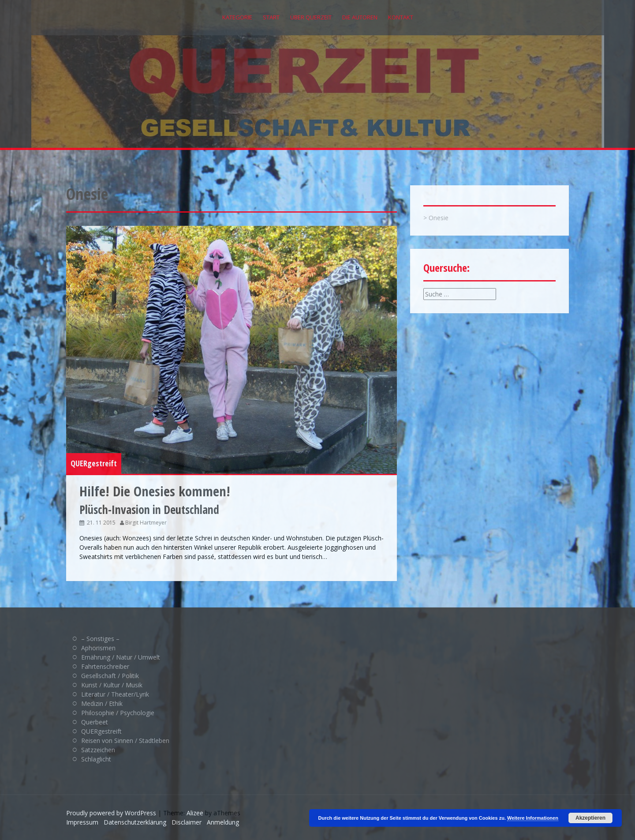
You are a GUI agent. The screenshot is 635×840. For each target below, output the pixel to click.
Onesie (439, 218)
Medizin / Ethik (102, 703)
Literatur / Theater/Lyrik (115, 694)
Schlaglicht (96, 759)
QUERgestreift (94, 463)
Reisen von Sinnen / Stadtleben (125, 741)
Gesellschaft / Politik (110, 676)
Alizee (195, 813)
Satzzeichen (98, 750)
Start (271, 17)
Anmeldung (223, 822)
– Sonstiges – (100, 639)
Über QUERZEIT (311, 17)
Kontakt (401, 17)
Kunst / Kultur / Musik (112, 685)
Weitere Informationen (533, 818)
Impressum (82, 822)
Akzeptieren (590, 818)
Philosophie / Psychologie (118, 713)
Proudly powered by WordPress (111, 813)
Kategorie (237, 17)
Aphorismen (98, 648)
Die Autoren (360, 17)
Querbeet (95, 722)
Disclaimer (187, 822)
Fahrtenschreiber (105, 666)
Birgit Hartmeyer (146, 523)
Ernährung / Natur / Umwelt (121, 657)
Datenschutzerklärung (135, 822)
